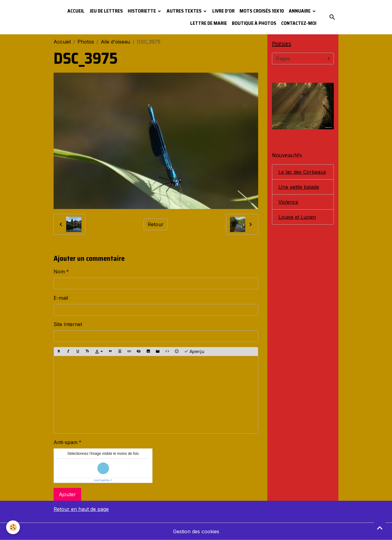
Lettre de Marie (209, 23)
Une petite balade (299, 187)
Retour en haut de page (81, 509)
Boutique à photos (254, 23)
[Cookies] (13, 527)
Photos (86, 42)
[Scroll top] (380, 528)
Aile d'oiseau (115, 42)
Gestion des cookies (196, 531)
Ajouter (67, 494)
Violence (288, 202)
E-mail (61, 298)
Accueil (76, 11)
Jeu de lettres (106, 11)
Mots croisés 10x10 (262, 11)
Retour (156, 224)
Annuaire (300, 11)
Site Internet (68, 324)
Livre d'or (223, 11)
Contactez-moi (299, 23)
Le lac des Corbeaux (302, 172)
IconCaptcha (102, 480)
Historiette (142, 11)
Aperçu (194, 352)
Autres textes (185, 11)
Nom (59, 272)
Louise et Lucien (297, 217)
